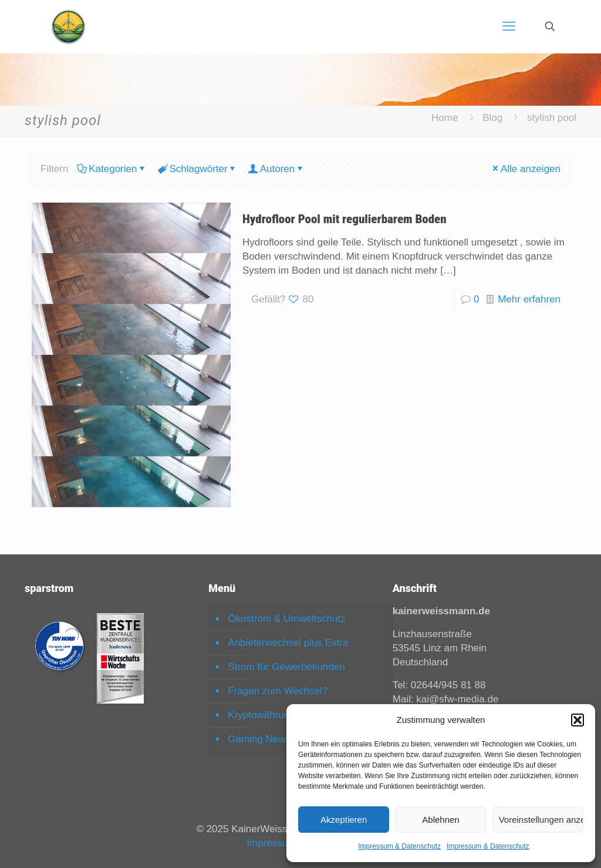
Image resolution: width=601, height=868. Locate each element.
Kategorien (112, 169)
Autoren (277, 169)
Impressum (271, 843)
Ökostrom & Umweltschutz (286, 619)
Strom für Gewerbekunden (286, 667)
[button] (578, 720)
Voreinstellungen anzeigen (541, 820)
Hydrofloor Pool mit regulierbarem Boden (345, 219)
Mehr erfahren (529, 299)
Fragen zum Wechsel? (278, 691)
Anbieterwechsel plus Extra (288, 643)
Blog (492, 118)
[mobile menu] (509, 26)
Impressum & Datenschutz (399, 846)
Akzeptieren (344, 820)
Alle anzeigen (526, 169)
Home (445, 118)
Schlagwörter (197, 169)
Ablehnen (440, 820)
